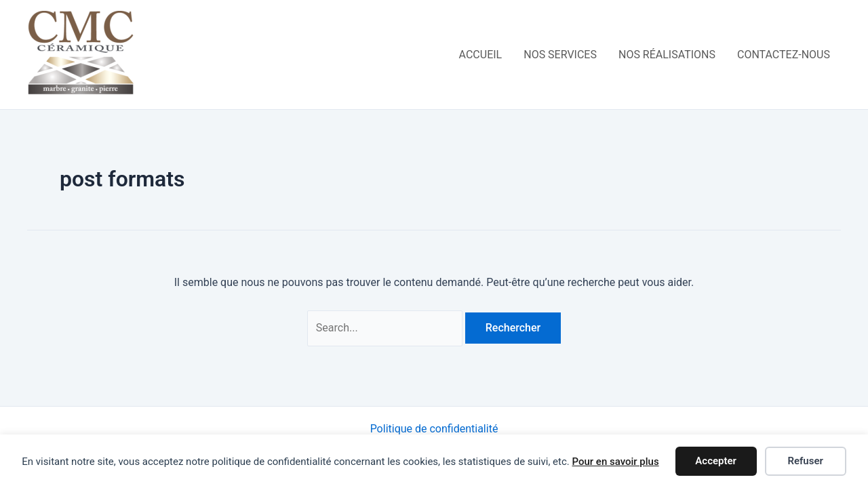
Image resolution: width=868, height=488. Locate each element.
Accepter (716, 461)
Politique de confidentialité (434, 429)
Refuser (805, 461)
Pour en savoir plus (615, 462)
